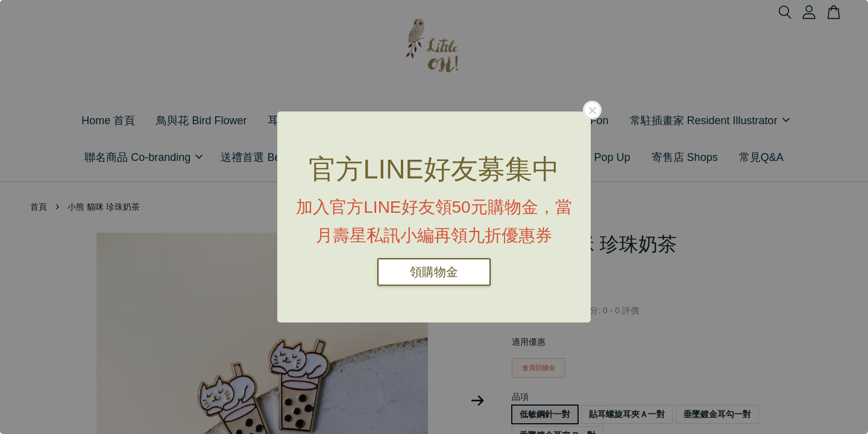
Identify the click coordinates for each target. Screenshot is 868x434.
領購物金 (434, 272)
